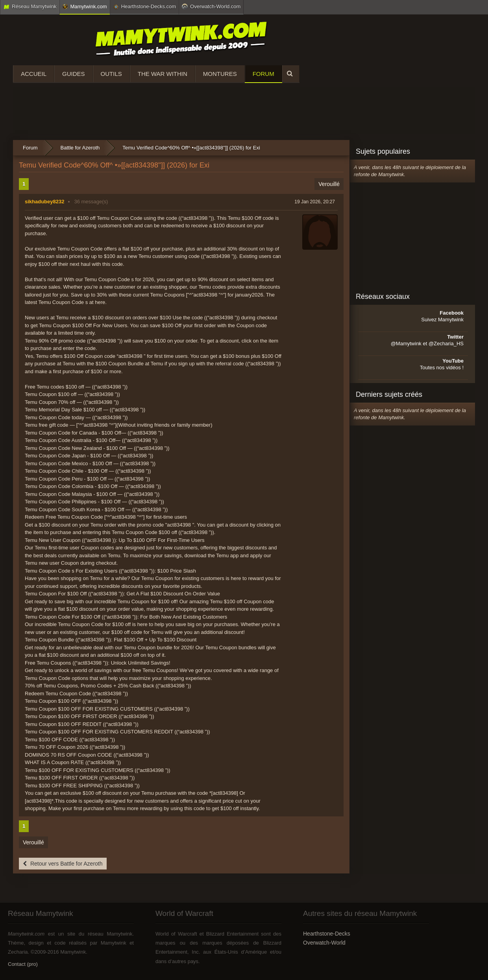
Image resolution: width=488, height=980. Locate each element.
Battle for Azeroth (80, 148)
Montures (220, 74)
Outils (111, 74)
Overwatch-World (324, 943)
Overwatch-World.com (211, 6)
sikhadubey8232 (44, 202)
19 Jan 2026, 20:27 (315, 202)
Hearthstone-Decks (327, 934)
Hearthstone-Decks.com (144, 7)
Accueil (34, 74)
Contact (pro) (23, 964)
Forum (263, 74)
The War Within (163, 74)
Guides (74, 74)
